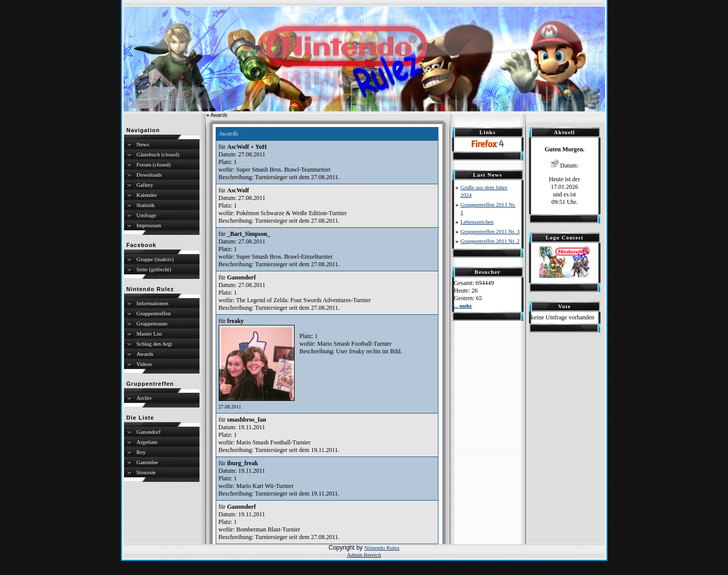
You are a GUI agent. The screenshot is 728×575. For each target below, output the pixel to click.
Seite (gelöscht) (154, 269)
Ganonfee (148, 462)
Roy (141, 452)
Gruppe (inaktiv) (155, 259)
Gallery (145, 185)
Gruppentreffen (154, 313)
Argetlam (147, 442)
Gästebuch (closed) (158, 154)
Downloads (149, 175)
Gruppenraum (152, 323)
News (143, 144)
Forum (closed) (154, 165)
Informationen (153, 303)
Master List (149, 334)
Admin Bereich (364, 555)
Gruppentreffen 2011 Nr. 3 (490, 231)
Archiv (145, 398)
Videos (145, 364)
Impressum (149, 225)
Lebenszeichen (477, 222)
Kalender (147, 195)
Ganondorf (149, 432)
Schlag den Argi (155, 344)
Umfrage (147, 215)
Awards (145, 354)
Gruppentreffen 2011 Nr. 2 (490, 241)
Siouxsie (146, 472)
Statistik (146, 205)
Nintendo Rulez (382, 548)
